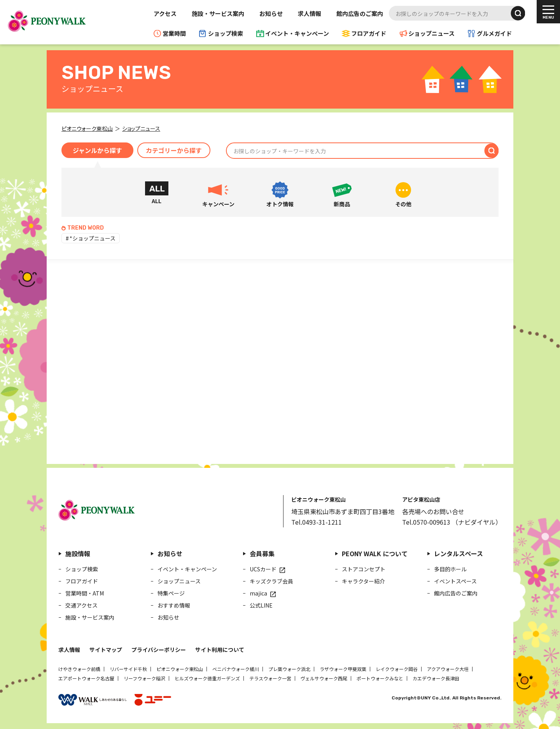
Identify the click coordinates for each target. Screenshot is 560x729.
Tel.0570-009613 (426, 522)
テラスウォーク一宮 (270, 678)
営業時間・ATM (85, 593)
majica (258, 593)
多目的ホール (450, 569)
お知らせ (271, 13)
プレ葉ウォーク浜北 (289, 669)
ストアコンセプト (364, 569)
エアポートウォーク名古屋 (86, 678)
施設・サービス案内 (218, 13)
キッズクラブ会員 (271, 581)
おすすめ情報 (174, 605)
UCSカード (263, 569)
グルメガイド (494, 33)
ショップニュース (431, 33)
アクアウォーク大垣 (448, 669)
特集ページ (171, 593)
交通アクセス (81, 605)
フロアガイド (369, 33)
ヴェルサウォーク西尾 (324, 678)
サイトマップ (106, 650)
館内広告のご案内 (360, 13)
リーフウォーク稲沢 (144, 678)
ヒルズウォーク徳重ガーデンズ (207, 678)
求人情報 (310, 13)
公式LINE (261, 605)
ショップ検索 (226, 33)
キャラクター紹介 (363, 581)
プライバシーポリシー (159, 650)
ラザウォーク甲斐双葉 (343, 669)
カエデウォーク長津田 (436, 678)
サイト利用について (220, 650)
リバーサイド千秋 (128, 669)
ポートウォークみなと (380, 678)
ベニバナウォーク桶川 (236, 669)
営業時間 (174, 33)
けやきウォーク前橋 (79, 669)
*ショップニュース (93, 238)
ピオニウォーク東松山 (180, 669)
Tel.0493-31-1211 (317, 522)
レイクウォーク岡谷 (397, 669)
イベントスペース (455, 581)
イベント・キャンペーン (297, 33)
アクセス (165, 13)
